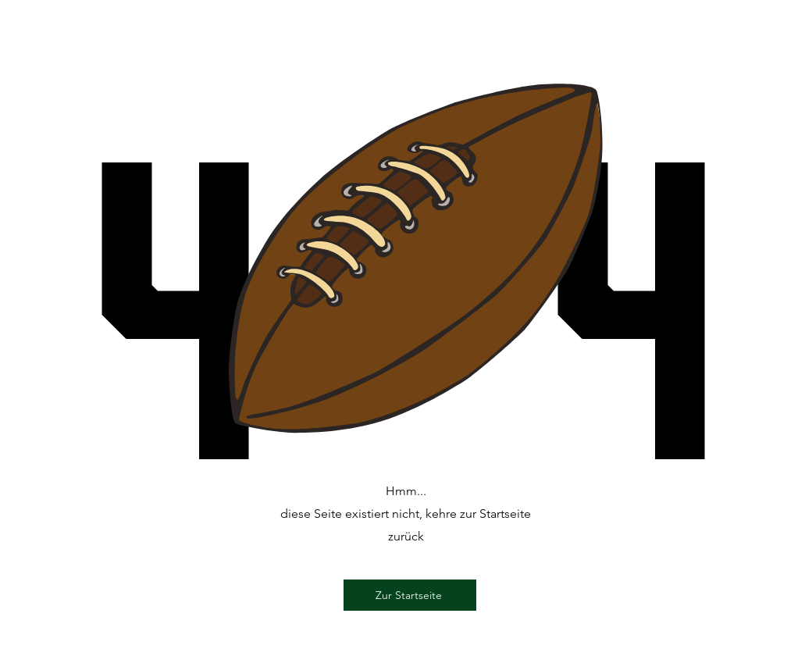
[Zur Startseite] (410, 595)
